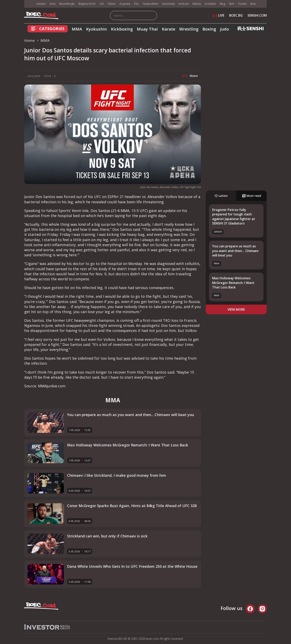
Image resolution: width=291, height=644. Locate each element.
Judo (225, 29)
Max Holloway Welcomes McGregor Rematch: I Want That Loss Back (233, 283)
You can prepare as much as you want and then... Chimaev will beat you (235, 251)
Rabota (197, 4)
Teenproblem (150, 4)
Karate (169, 29)
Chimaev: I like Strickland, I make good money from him (117, 475)
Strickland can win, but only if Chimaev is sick (107, 536)
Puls (136, 4)
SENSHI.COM (257, 15)
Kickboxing (122, 29)
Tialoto (112, 4)
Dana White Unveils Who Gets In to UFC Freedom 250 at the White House (132, 566)
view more (236, 309)
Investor (41, 4)
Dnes (53, 4)
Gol (102, 4)
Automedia (168, 4)
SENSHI (218, 232)
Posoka (242, 4)
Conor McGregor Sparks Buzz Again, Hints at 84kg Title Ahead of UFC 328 (132, 506)
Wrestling (189, 29)
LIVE (218, 15)
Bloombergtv (67, 4)
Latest (221, 196)
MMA (77, 29)
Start (232, 4)
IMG (29, 4)
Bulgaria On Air (87, 4)
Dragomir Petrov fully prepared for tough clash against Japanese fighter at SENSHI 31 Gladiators (234, 217)
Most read (252, 196)
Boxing (209, 29)
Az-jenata (125, 4)
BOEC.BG (236, 15)
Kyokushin (96, 29)
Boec (253, 4)
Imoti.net (184, 4)
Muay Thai (147, 29)
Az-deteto (210, 4)
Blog (222, 4)
